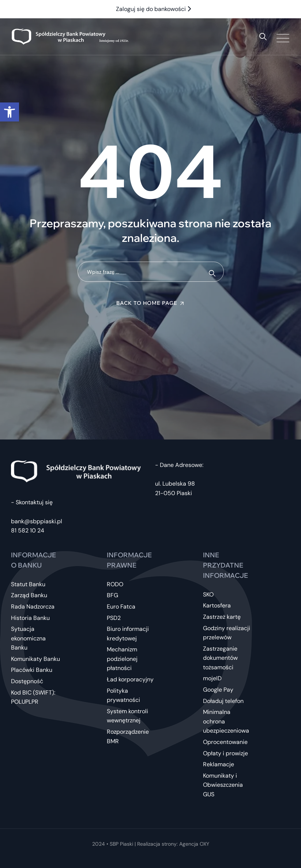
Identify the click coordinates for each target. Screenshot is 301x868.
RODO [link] (115, 584)
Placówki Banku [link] (32, 670)
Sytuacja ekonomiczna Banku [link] (28, 638)
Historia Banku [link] (30, 618)
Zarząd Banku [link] (29, 595)
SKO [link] (208, 594)
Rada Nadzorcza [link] (33, 607)
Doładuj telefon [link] (223, 701)
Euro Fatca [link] (121, 607)
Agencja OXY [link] (194, 844)
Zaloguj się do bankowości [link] (153, 9)
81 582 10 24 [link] (28, 530)
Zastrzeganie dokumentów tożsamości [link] (220, 658)
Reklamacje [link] (219, 764)
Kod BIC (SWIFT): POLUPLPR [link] (33, 697)
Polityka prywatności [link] (123, 695)
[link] (10, 112)
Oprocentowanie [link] (225, 742)
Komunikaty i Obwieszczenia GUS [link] (223, 785)
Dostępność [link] (27, 681)
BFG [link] (112, 595)
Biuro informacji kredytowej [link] (128, 634)
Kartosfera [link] (217, 605)
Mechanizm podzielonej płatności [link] (122, 659)
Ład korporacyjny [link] (130, 679)
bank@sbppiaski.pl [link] (37, 521)
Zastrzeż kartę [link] (222, 617)
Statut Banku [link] (28, 584)
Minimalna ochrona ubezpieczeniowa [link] (226, 721)
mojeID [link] (212, 678)
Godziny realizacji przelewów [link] (227, 633)
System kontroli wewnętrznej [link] (127, 716)
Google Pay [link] (218, 690)
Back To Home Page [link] (147, 303)
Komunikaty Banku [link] (35, 659)
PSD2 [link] (114, 618)
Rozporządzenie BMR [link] (128, 736)
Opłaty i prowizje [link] (225, 753)
